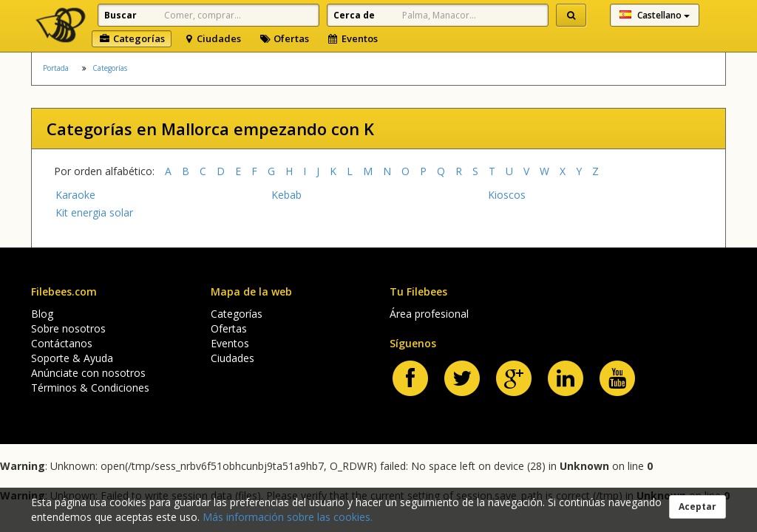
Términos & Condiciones (90, 388)
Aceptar (697, 507)
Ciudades (212, 38)
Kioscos (507, 195)
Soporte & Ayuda (72, 358)
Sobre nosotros (68, 328)
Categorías (132, 38)
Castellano (655, 15)
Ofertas (284, 38)
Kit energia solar (94, 212)
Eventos (352, 38)
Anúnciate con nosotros (88, 373)
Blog (42, 314)
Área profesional (429, 314)
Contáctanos (62, 343)
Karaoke (75, 195)
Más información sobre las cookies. (288, 517)
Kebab (286, 195)
